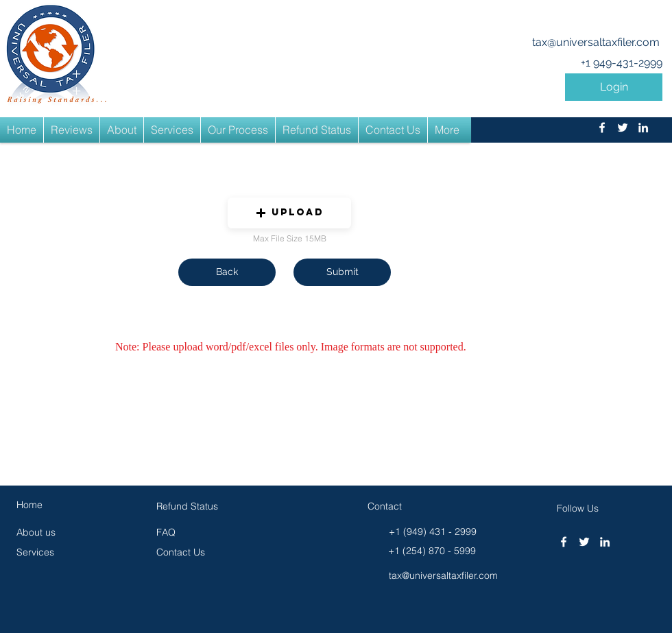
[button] (614, 87)
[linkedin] (643, 128)
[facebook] (602, 128)
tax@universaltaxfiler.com (596, 42)
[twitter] (623, 128)
